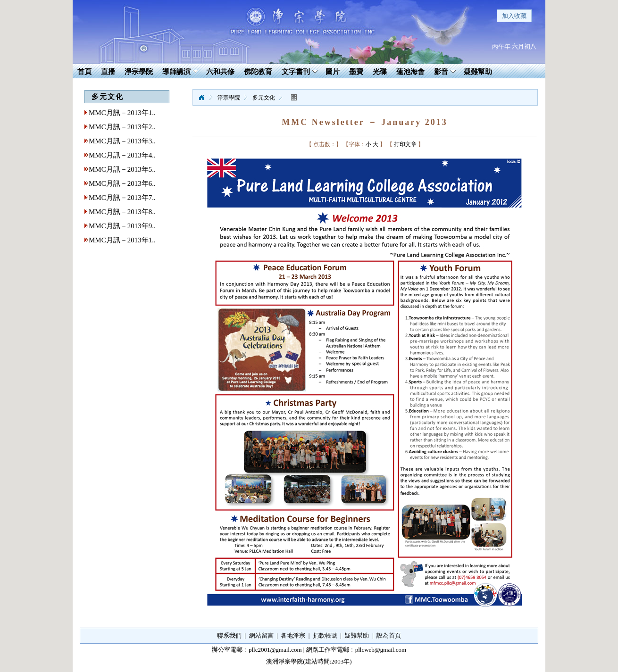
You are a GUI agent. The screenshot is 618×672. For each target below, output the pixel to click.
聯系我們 (229, 635)
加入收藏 (514, 16)
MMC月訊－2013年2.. (122, 127)
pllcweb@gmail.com (381, 650)
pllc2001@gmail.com (275, 650)
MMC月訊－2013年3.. (122, 141)
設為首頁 (389, 635)
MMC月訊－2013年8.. (122, 212)
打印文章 (405, 144)
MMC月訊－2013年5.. (122, 169)
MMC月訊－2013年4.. (122, 155)
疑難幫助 (357, 635)
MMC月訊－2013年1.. (122, 113)
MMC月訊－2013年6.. (122, 183)
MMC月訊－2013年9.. (122, 226)
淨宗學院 (201, 98)
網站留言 (261, 635)
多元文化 (264, 98)
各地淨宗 (293, 635)
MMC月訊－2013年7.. (122, 198)
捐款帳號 (325, 635)
